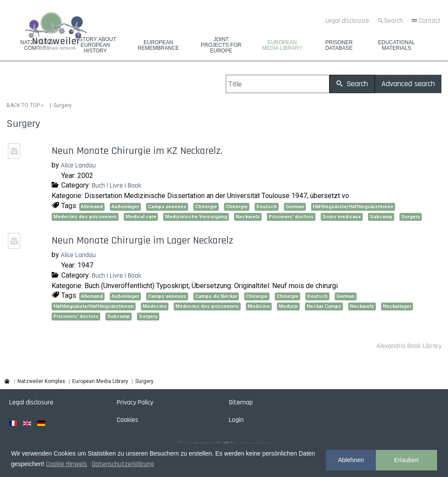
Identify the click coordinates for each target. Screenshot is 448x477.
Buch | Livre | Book (117, 186)
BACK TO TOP (23, 105)
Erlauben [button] (406, 460)
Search (394, 21)
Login (236, 420)
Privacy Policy (135, 402)
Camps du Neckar (216, 296)
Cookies (128, 420)
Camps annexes (167, 207)
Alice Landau (78, 165)
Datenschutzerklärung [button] (123, 464)
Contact (430, 21)
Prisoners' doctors (291, 217)
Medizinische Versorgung (196, 217)
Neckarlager (397, 306)
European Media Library (282, 45)
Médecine (155, 306)
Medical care (141, 217)
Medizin (288, 306)
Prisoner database (339, 45)
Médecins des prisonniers (85, 217)
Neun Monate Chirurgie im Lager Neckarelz (142, 240)
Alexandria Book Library (409, 346)
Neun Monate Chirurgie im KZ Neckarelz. (137, 151)
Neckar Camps (324, 306)
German (295, 207)
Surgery (411, 217)
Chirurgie (206, 207)
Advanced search (408, 84)
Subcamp (381, 217)
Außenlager (125, 207)
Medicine (259, 306)
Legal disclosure (347, 21)
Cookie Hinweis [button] (66, 464)
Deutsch (267, 207)
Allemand (92, 207)
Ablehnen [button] (351, 460)
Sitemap (241, 402)
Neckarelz (248, 217)
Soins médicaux (342, 217)
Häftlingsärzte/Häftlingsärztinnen (353, 207)
